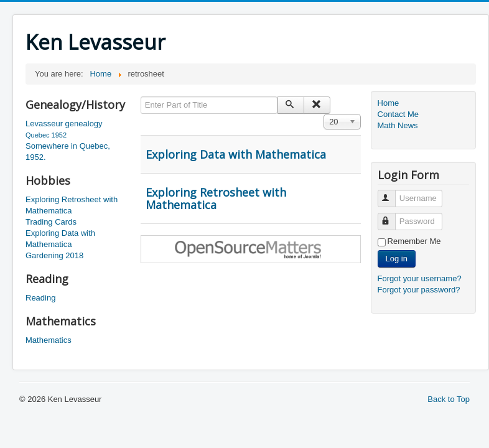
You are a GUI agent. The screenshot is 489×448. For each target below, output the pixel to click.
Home (389, 103)
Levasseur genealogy (64, 124)
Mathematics (49, 340)
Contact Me (398, 114)
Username (392, 193)
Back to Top (449, 399)
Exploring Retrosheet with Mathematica (72, 205)
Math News (398, 125)
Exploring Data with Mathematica (60, 239)
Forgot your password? (419, 290)
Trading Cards (51, 222)
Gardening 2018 (54, 255)
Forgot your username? (420, 278)
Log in (397, 259)
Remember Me (414, 241)
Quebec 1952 (46, 135)
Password (392, 216)
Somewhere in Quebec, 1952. (68, 152)
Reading (40, 298)
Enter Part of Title (141, 97)
